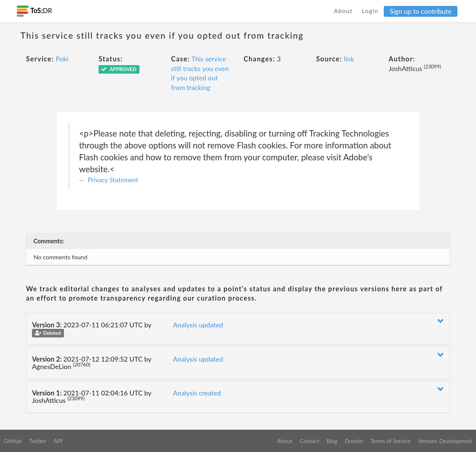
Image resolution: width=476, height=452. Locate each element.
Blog (332, 441)
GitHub (13, 441)
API (58, 441)
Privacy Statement (113, 180)
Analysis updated (198, 325)
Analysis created (197, 393)
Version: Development (445, 441)
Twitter (38, 441)
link (349, 59)
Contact (309, 441)
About (343, 11)
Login (370, 11)
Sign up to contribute (421, 11)
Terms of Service (390, 441)
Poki (62, 59)
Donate (354, 441)
